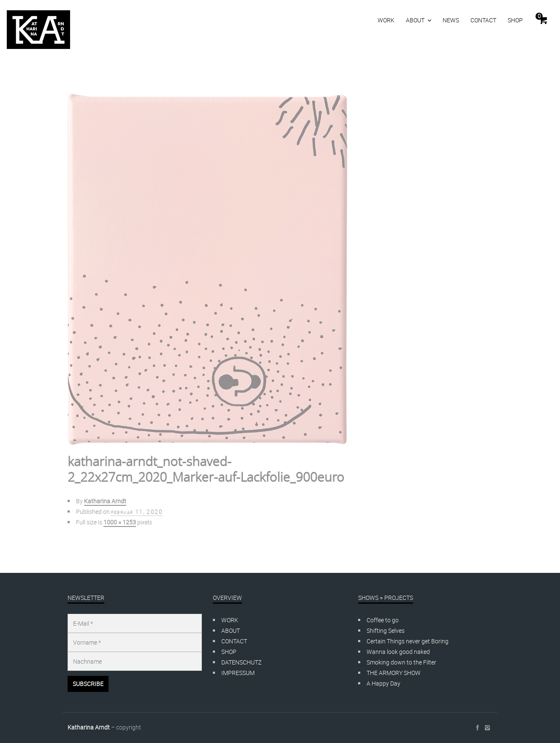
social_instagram (487, 728)
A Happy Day (383, 683)
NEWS (451, 20)
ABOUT (415, 20)
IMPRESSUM (238, 673)
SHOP (515, 20)
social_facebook (477, 728)
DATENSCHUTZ (241, 662)
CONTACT (483, 20)
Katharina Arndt (89, 727)
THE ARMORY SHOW (394, 673)
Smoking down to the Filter (401, 662)
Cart (539, 16)
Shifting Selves (386, 630)
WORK (386, 20)
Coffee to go (383, 620)
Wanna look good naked (398, 652)
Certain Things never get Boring (408, 641)
